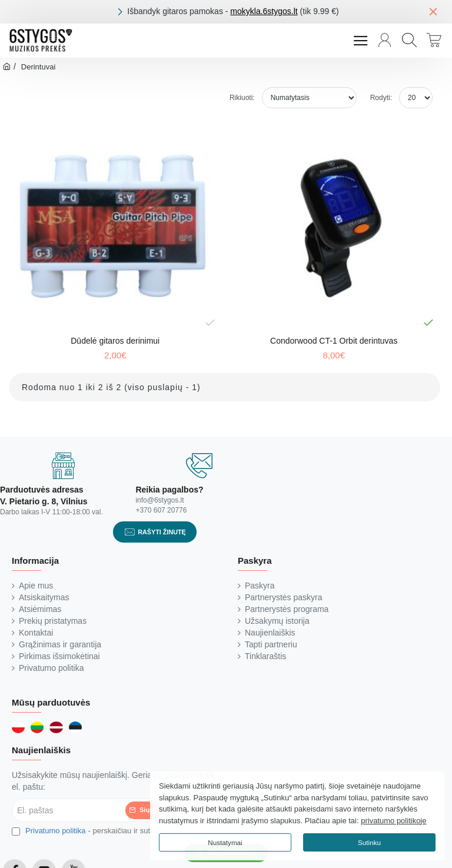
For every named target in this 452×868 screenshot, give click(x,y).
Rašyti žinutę (162, 532)
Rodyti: (381, 98)
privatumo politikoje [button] (393, 821)
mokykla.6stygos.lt (264, 11)
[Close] (433, 11)
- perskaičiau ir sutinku (88, 831)
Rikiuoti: (242, 98)
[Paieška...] (409, 41)
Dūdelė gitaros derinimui (115, 341)
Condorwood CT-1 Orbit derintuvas (334, 341)
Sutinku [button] (369, 842)
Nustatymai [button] (225, 842)
